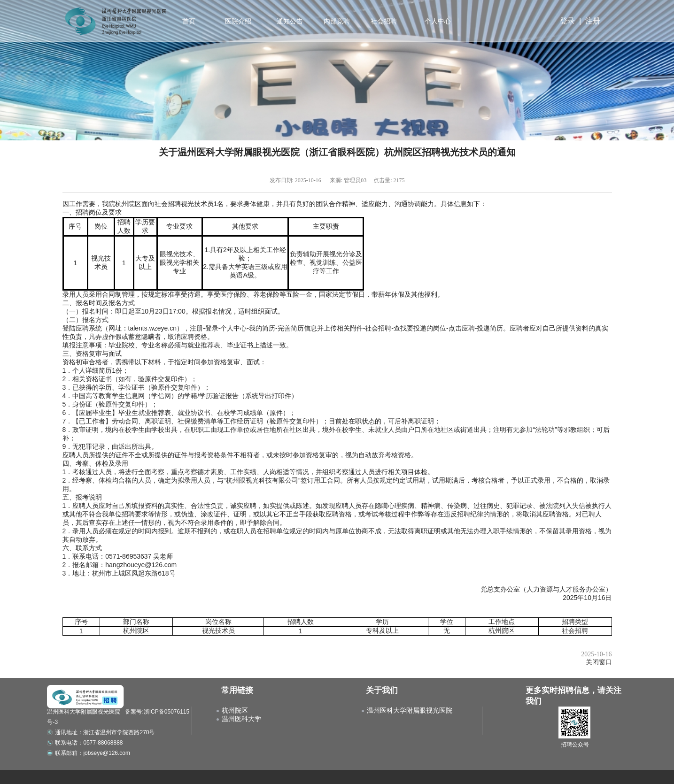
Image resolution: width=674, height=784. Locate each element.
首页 (189, 21)
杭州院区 (235, 710)
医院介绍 (238, 21)
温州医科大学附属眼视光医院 (410, 710)
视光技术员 (218, 630)
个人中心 (438, 21)
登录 (567, 21)
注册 (593, 21)
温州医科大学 (241, 719)
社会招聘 (383, 21)
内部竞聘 (336, 21)
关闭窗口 (599, 662)
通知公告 (289, 21)
